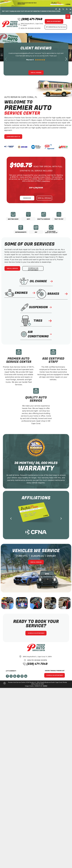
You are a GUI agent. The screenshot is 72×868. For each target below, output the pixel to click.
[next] (61, 518)
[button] (66, 59)
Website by (39, 686)
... (46, 181)
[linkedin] (70, 9)
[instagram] (70, 13)
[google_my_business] (60, 9)
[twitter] (63, 9)
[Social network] (15, 676)
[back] (11, 518)
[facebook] (56, 9)
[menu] (68, 16)
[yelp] (67, 9)
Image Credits (29, 686)
